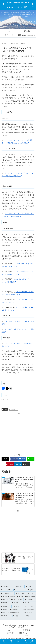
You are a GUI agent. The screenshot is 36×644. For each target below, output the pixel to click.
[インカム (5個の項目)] (30, 587)
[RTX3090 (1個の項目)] (17, 603)
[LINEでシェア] (31, 459)
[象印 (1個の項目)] (21, 600)
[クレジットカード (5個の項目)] (20, 590)
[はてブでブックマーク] (22, 459)
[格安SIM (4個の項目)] (32, 590)
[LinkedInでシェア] (18, 464)
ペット (5, 409)
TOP (9, 630)
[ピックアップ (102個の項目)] (7, 587)
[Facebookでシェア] (14, 459)
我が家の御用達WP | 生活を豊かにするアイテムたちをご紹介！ (18, 5)
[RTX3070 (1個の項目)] (6, 603)
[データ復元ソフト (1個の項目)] (16, 610)
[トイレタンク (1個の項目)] (29, 613)
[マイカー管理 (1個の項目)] (30, 606)
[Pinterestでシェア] (10, 464)
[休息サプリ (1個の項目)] (6, 606)
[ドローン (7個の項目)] (19, 587)
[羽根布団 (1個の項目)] (4, 610)
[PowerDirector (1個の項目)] (29, 603)
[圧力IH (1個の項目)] (14, 600)
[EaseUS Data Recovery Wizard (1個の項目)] (11, 613)
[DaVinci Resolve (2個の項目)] (30, 597)
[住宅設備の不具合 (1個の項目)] (29, 610)
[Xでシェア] (5, 459)
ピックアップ (13, 409)
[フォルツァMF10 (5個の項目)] (7, 590)
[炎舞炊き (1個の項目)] (30, 616)
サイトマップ (9, 633)
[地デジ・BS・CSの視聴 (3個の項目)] (8, 597)
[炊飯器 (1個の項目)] (18, 616)
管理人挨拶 (27, 630)
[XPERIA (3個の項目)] (20, 597)
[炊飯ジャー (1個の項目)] (5, 600)
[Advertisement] (18, 433)
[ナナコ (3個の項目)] (32, 593)
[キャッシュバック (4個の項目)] (7, 593)
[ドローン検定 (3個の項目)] (21, 593)
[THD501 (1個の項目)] (6, 616)
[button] (26, 464)
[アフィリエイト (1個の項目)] (30, 600)
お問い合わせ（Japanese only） (27, 634)
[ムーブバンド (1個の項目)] (17, 606)
